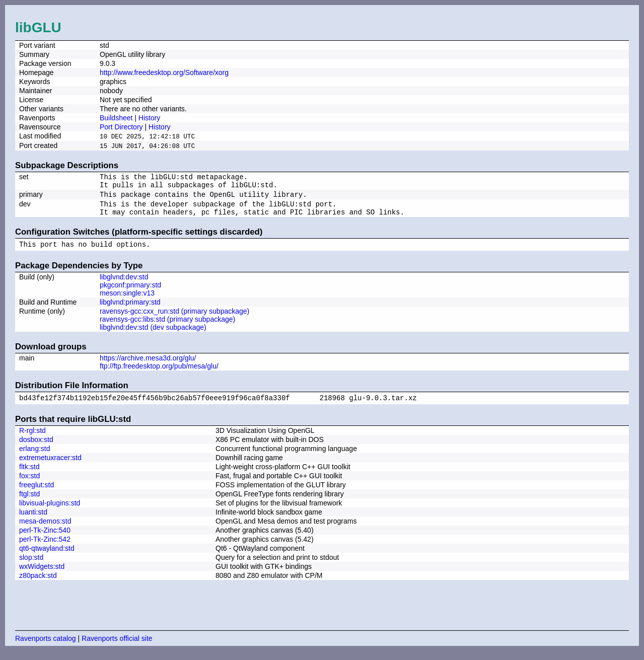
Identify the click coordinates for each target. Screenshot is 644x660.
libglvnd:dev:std (124, 284)
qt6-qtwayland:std (47, 557)
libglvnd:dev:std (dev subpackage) (153, 335)
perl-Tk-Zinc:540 (45, 539)
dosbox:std (36, 449)
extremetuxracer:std (50, 467)
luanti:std (33, 521)
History (150, 118)
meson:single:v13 (127, 301)
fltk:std (29, 476)
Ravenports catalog (46, 647)
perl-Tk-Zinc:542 (45, 548)
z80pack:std (38, 584)
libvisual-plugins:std (50, 512)
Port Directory (121, 127)
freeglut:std (37, 494)
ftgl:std (29, 503)
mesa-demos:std (45, 530)
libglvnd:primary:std (130, 310)
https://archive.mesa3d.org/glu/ (148, 365)
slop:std (31, 566)
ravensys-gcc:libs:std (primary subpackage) (167, 327)
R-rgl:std (32, 439)
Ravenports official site (117, 647)
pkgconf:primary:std (130, 292)
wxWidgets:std (42, 575)
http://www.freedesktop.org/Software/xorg (164, 72)
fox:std (29, 485)
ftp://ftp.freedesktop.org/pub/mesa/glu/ (159, 374)
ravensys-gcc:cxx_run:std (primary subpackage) (174, 319)
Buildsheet (116, 118)
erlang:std (34, 458)
